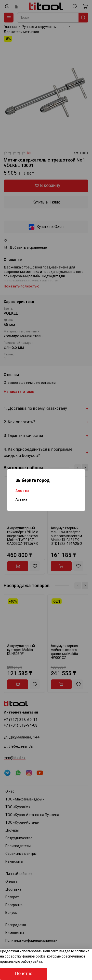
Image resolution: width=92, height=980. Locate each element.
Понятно (24, 974)
